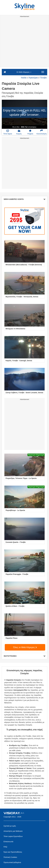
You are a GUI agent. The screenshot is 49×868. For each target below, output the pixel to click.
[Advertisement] (24, 43)
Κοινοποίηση (42, 132)
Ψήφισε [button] (30, 132)
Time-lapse (8, 132)
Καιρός (19, 132)
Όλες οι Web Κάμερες (25, 647)
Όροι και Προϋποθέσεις (13, 852)
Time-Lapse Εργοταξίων (13, 836)
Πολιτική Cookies (10, 857)
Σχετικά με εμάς (10, 826)
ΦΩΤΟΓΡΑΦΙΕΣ (24, 656)
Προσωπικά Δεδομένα (12, 862)
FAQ (5, 847)
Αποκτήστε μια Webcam (13, 831)
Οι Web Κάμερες (24, 72)
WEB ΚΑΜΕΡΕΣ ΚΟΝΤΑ (24, 199)
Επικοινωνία (8, 842)
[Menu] (43, 72)
